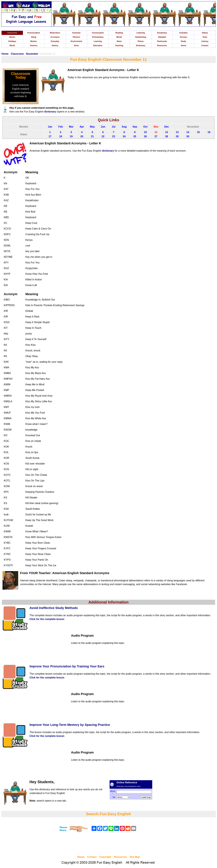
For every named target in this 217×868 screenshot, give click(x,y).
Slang (34, 37)
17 (50, 136)
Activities (183, 33)
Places (141, 41)
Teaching (119, 46)
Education (98, 46)
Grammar (76, 33)
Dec (167, 127)
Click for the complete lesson (47, 619)
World (12, 46)
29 (177, 136)
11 (156, 132)
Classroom (12, 33)
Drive (76, 46)
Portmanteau (98, 37)
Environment (76, 41)
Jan (50, 127)
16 (209, 132)
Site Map (135, 857)
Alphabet (162, 37)
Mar (71, 127)
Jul (114, 127)
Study (183, 41)
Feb (61, 127)
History (55, 46)
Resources (162, 46)
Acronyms (55, 37)
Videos (205, 33)
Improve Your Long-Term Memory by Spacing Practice (70, 725)
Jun (103, 127)
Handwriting (141, 37)
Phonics (76, 37)
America (34, 46)
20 (82, 136)
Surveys (183, 37)
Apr (82, 127)
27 (156, 136)
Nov (156, 127)
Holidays (12, 41)
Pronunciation (34, 33)
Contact (205, 46)
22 (103, 136)
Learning (98, 41)
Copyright (105, 857)
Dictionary (141, 46)
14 (188, 132)
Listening (141, 33)
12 (167, 132)
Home (5, 54)
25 (135, 136)
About (183, 46)
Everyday (55, 41)
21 (92, 136)
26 (145, 136)
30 (188, 136)
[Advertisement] (109, 844)
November (32, 54)
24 (124, 136)
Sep (135, 127)
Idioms (12, 37)
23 (114, 136)
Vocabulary (162, 33)
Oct (145, 127)
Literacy (205, 41)
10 (145, 132)
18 (61, 136)
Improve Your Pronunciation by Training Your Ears (67, 666)
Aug (124, 127)
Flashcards (162, 41)
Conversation (98, 33)
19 (71, 136)
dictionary (50, 112)
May (92, 127)
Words (119, 37)
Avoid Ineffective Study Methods (54, 608)
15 (198, 132)
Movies (34, 41)
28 (167, 136)
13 (177, 132)
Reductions (55, 33)
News (119, 41)
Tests (205, 37)
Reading (119, 33)
